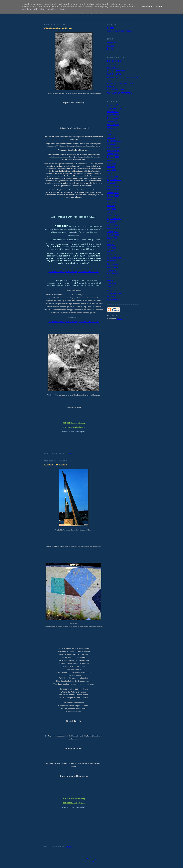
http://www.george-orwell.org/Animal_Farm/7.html (74, 322)
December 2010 (114, 228)
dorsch (111, 28)
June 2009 (112, 170)
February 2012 (113, 274)
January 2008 (113, 121)
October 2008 (113, 144)
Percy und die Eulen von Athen (120, 83)
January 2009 (113, 154)
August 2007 (112, 105)
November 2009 (114, 186)
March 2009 (112, 160)
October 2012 (113, 296)
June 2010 (112, 209)
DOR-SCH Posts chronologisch (74, 432)
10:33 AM (68, 453)
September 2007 (114, 108)
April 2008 (111, 131)
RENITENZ (112, 87)
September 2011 (114, 258)
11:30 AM (68, 847)
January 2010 (113, 193)
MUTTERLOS (113, 68)
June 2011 (112, 248)
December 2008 (114, 151)
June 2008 (112, 134)
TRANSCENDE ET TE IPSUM (120, 93)
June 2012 (112, 284)
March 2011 (112, 238)
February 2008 (113, 125)
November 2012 (114, 300)
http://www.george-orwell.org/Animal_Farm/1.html (74, 272)
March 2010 (112, 199)
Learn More (148, 7)
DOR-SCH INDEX (115, 61)
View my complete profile (120, 31)
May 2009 (111, 167)
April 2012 (111, 277)
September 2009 (114, 180)
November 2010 (114, 225)
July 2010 (111, 212)
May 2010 (111, 206)
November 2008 (114, 147)
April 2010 (111, 202)
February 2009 (113, 157)
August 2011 (112, 254)
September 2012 (114, 293)
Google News (113, 42)
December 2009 (114, 190)
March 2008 (112, 128)
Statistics (91, 861)
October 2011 (113, 261)
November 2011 (114, 264)
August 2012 (112, 290)
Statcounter (92, 859)
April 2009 (111, 164)
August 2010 (112, 215)
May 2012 (111, 280)
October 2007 (113, 112)
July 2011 (111, 251)
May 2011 (111, 245)
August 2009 (112, 177)
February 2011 (113, 235)
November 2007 (114, 115)
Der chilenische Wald (116, 71)
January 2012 (113, 271)
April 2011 (111, 241)
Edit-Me (110, 46)
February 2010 (113, 196)
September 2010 (114, 219)
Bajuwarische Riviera (116, 90)
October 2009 (113, 183)
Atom (119, 319)
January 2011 (113, 232)
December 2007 (114, 118)
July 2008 (111, 138)
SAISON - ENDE (114, 74)
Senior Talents (113, 64)
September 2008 (114, 141)
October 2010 (113, 222)
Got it (159, 7)
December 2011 (114, 267)
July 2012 (111, 287)
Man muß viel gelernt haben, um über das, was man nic (67, 763)
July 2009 (111, 173)
